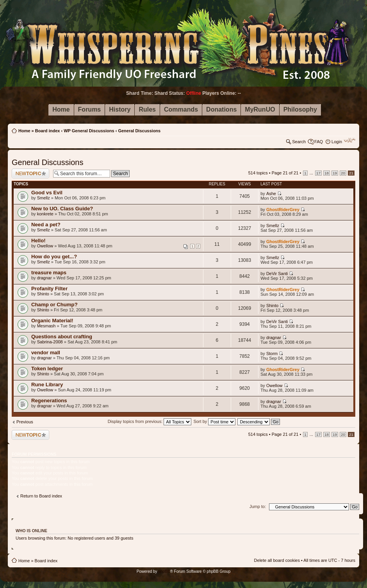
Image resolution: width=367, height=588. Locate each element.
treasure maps (49, 273)
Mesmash (46, 326)
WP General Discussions (89, 131)
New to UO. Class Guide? (62, 209)
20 (343, 173)
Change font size (350, 140)
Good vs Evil (47, 193)
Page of (285, 173)
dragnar (45, 278)
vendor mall (46, 353)
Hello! (38, 241)
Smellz (44, 198)
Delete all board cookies (277, 560)
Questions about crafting (62, 337)
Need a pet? (46, 225)
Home (24, 131)
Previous (25, 422)
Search (299, 142)
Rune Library (47, 385)
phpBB (164, 571)
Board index (48, 131)
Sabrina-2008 (50, 342)
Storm (272, 354)
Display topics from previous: (150, 421)
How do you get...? (54, 257)
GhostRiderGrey (283, 210)
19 (335, 173)
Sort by (214, 421)
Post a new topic (30, 173)
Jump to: (258, 506)
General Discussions (139, 131)
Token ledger (47, 369)
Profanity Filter (49, 289)
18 (327, 173)
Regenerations (49, 401)
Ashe (271, 194)
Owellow (45, 246)
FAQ (319, 142)
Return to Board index (41, 496)
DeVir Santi (277, 274)
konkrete (45, 214)
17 (318, 173)
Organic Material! (52, 321)
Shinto (43, 294)
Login (337, 142)
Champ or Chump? (54, 305)
